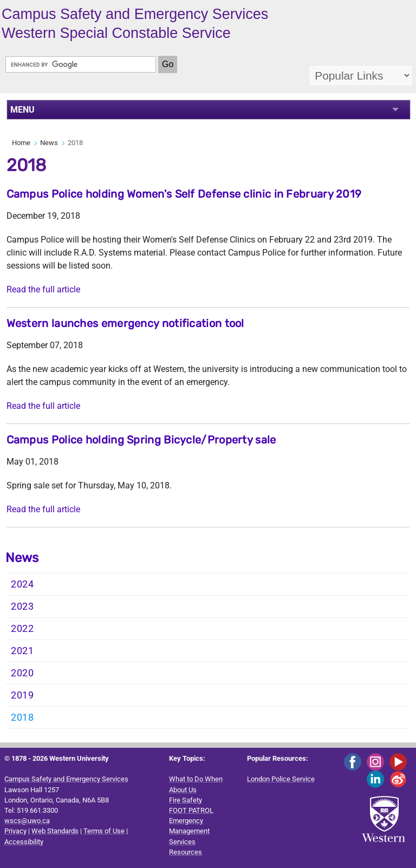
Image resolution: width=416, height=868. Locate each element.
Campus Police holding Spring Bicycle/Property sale (141, 440)
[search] (81, 64)
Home (21, 143)
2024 (22, 584)
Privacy (15, 831)
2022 (22, 629)
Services (182, 842)
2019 (22, 695)
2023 (22, 606)
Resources (186, 852)
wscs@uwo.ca (27, 821)
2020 (22, 673)
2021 (22, 651)
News (49, 143)
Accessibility (24, 842)
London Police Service (281, 779)
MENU (22, 110)
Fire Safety (186, 800)
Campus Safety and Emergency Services (66, 779)
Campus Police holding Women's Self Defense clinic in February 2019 (184, 194)
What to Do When (196, 779)
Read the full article (43, 289)
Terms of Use (104, 831)
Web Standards (55, 831)
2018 (22, 717)
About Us (183, 790)
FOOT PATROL (191, 810)
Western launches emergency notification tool (125, 323)
